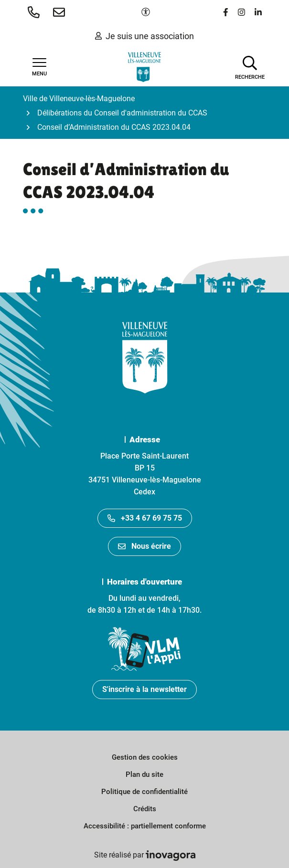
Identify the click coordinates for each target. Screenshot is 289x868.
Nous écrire (144, 546)
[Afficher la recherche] (250, 67)
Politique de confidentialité (144, 792)
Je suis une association (144, 36)
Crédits (145, 809)
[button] (36, 12)
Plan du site (144, 774)
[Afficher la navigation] (40, 67)
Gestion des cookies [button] (145, 757)
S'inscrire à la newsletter (144, 689)
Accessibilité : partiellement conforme (145, 826)
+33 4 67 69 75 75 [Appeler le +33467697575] (145, 518)
